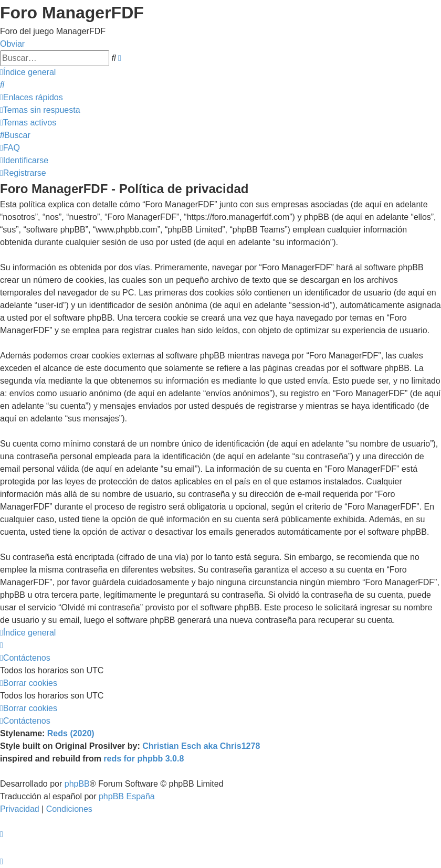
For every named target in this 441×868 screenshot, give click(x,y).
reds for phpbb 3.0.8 (144, 759)
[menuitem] (2, 85)
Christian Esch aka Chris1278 (201, 746)
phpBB (77, 784)
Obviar (12, 44)
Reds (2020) (71, 733)
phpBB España (127, 796)
